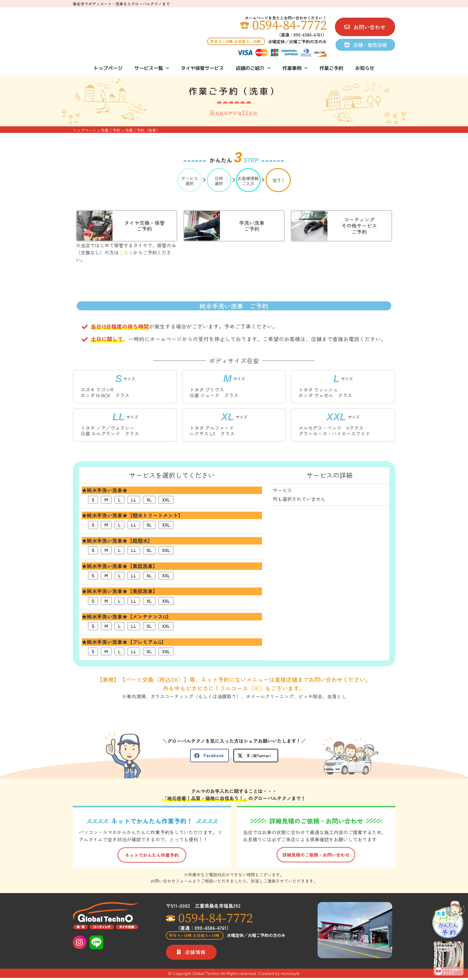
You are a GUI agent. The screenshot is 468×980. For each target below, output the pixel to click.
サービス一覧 (152, 68)
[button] (210, 756)
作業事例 (295, 68)
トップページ (108, 68)
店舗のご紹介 (253, 68)
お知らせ (365, 68)
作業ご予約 (331, 68)
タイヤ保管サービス (202, 68)
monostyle (290, 975)
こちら (126, 252)
